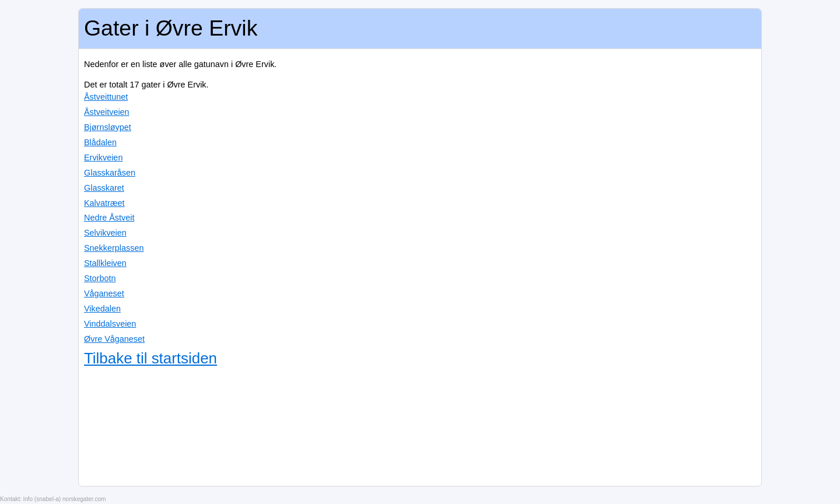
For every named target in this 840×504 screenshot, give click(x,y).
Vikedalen (102, 309)
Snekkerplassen (114, 248)
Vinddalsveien (110, 324)
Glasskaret (104, 188)
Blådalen (100, 142)
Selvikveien (105, 233)
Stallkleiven (105, 263)
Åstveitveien (107, 112)
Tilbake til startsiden (150, 358)
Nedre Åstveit (109, 218)
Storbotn (100, 278)
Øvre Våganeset (114, 339)
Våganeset (104, 293)
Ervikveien (103, 157)
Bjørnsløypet (108, 127)
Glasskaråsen (110, 173)
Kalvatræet (104, 203)
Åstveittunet (106, 97)
